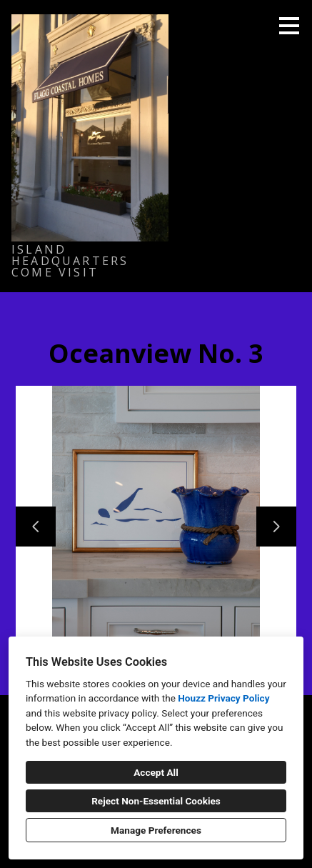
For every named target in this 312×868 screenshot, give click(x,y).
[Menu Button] (289, 26)
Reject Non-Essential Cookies (156, 801)
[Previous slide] (36, 527)
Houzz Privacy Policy (223, 698)
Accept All (156, 772)
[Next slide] (276, 527)
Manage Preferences (156, 830)
